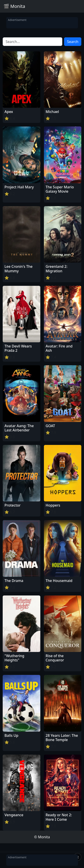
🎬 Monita (14, 6)
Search (73, 42)
